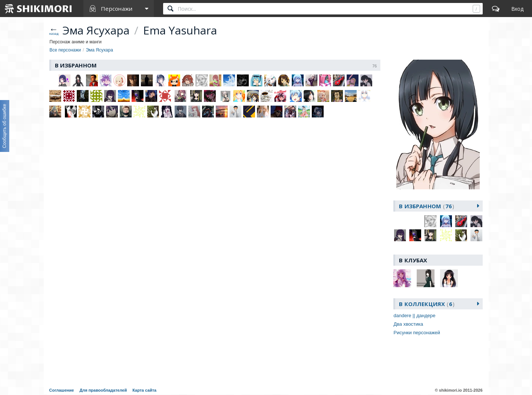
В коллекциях (427, 304)
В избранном (427, 206)
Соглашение (62, 390)
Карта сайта (144, 390)
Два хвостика (408, 324)
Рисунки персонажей (417, 333)
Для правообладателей (103, 390)
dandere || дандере (414, 316)
